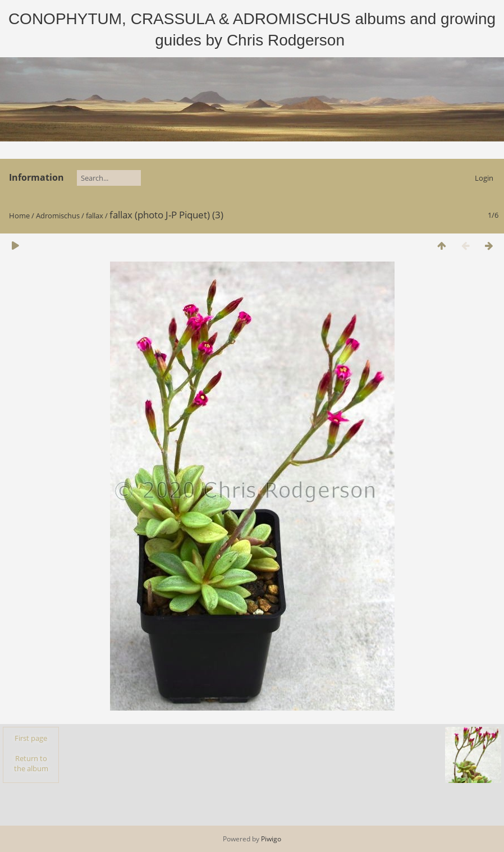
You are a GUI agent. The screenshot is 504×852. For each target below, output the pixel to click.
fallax (95, 216)
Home (19, 216)
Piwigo (271, 839)
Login (484, 178)
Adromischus (58, 216)
